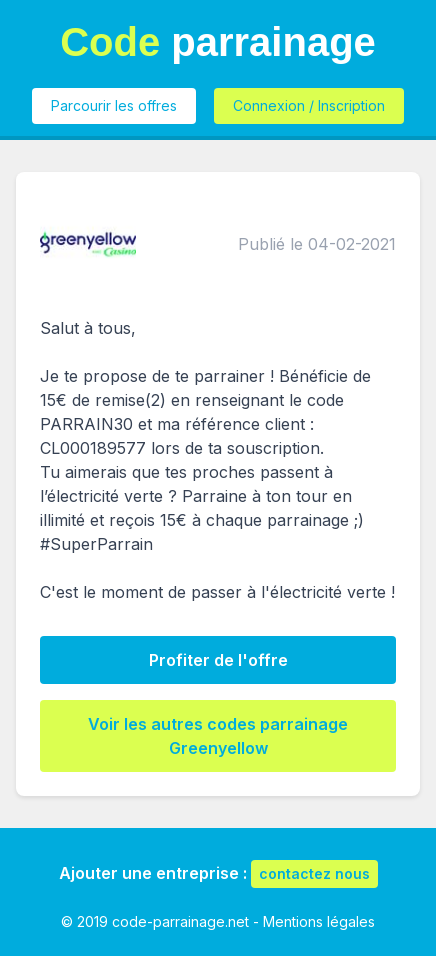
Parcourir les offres (114, 105)
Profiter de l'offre (218, 660)
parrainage (218, 42)
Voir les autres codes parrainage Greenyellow (218, 736)
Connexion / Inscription (309, 105)
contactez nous (314, 873)
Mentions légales (319, 921)
